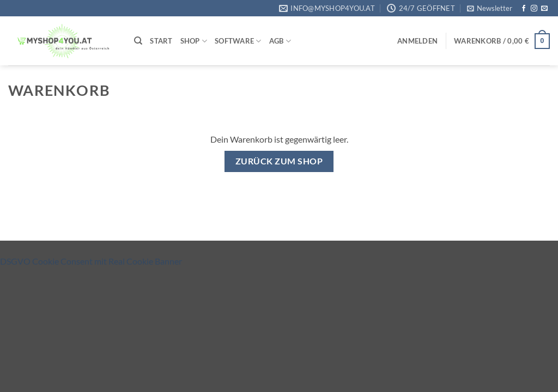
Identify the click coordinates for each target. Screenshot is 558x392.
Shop (194, 41)
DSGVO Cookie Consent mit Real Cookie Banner (91, 261)
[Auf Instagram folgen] (534, 9)
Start (161, 41)
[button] (490, 8)
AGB (280, 41)
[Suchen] (138, 41)
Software (238, 41)
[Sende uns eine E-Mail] (544, 9)
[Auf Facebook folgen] (524, 9)
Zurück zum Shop (279, 161)
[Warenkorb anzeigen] (502, 41)
